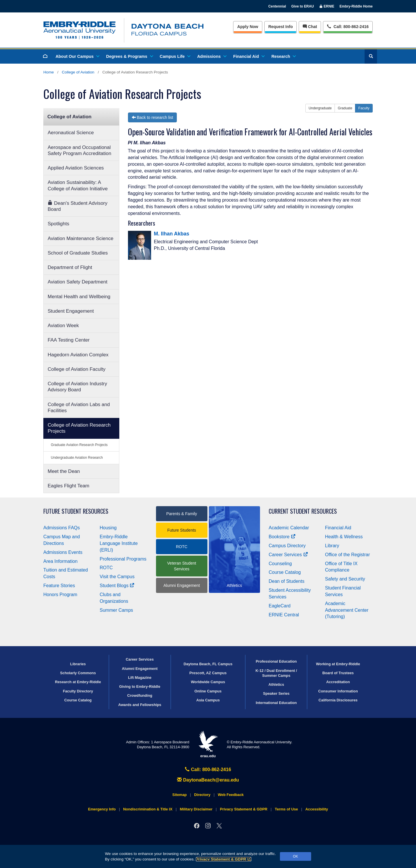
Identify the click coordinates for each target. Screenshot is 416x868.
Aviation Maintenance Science (80, 238)
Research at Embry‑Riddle (78, 682)
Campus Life (175, 56)
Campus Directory (287, 546)
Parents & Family (182, 514)
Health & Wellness (344, 537)
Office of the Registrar (347, 555)
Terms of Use (286, 809)
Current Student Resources (303, 511)
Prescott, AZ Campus (208, 673)
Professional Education (276, 661)
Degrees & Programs (129, 56)
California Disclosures (338, 700)
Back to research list (153, 117)
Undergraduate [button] (320, 108)
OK (295, 856)
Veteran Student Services (182, 566)
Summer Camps (116, 610)
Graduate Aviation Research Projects (79, 445)
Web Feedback (231, 795)
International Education (276, 703)
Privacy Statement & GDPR (224, 859)
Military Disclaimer (196, 809)
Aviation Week (63, 326)
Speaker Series (276, 693)
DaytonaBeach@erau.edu (208, 780)
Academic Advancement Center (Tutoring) (347, 610)
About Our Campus (77, 56)
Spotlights (58, 224)
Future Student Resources (76, 511)
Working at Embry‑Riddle (338, 664)
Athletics (276, 684)
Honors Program (60, 595)
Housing (108, 528)
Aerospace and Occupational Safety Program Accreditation (79, 150)
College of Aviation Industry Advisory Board (77, 387)
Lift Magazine (140, 678)
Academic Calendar (289, 528)
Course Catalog (285, 572)
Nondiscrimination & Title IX (148, 809)
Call (348, 26)
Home (49, 72)
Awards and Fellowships (140, 705)
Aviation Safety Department (78, 282)
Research (283, 56)
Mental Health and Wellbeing (79, 297)
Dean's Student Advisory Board (78, 206)
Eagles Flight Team (68, 486)
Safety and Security (345, 579)
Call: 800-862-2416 (208, 770)
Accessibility (317, 809)
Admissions (211, 56)
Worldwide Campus (208, 682)
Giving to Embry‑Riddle (140, 687)
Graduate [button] (345, 108)
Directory (202, 795)
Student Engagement (71, 311)
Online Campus (208, 691)
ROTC (106, 568)
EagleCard (280, 606)
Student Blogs (117, 586)
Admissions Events (63, 552)
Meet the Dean (64, 471)
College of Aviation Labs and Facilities (79, 408)
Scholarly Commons (78, 673)
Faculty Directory (78, 691)
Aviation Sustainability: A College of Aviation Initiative (78, 185)
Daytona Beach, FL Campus (208, 664)
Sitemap (180, 795)
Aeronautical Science (71, 133)
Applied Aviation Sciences (76, 168)
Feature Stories (59, 586)
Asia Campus (208, 700)
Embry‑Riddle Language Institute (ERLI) (119, 543)
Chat (310, 27)
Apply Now (248, 27)
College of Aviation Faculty (77, 369)
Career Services (288, 555)
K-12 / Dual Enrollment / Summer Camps (276, 673)
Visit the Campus (117, 577)
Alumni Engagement (182, 585)
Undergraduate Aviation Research (77, 458)
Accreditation (338, 682)
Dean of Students (287, 581)
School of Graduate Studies (78, 253)
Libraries (78, 664)
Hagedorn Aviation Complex (78, 355)
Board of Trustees (338, 673)
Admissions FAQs (62, 528)
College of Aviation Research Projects (79, 428)
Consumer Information (338, 691)
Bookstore (282, 537)
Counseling (280, 564)
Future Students (182, 530)
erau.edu (208, 744)
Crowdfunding (140, 695)
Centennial (277, 6)
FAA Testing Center (69, 340)
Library (332, 546)
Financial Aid (249, 56)
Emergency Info (102, 809)
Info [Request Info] (281, 27)
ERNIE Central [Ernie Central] (284, 615)
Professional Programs (123, 559)
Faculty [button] (364, 108)
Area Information (60, 561)
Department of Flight (70, 267)
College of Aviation (78, 72)
